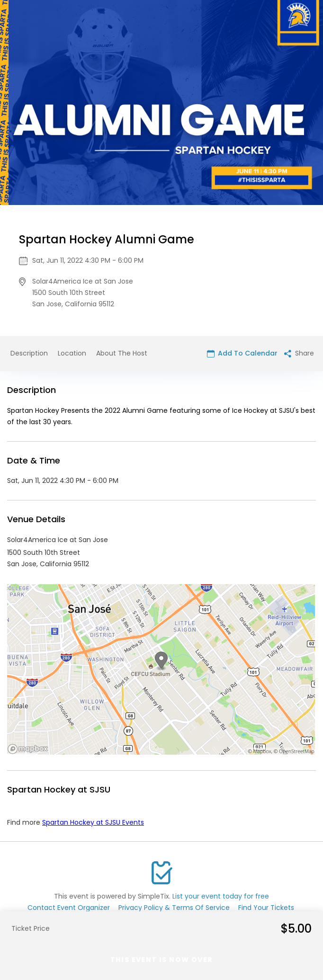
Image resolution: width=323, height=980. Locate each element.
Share (299, 353)
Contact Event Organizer (69, 908)
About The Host (122, 353)
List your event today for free (221, 896)
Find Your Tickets (266, 908)
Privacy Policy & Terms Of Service (174, 908)
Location (72, 353)
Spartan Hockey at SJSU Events (93, 822)
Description (29, 353)
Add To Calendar (242, 353)
